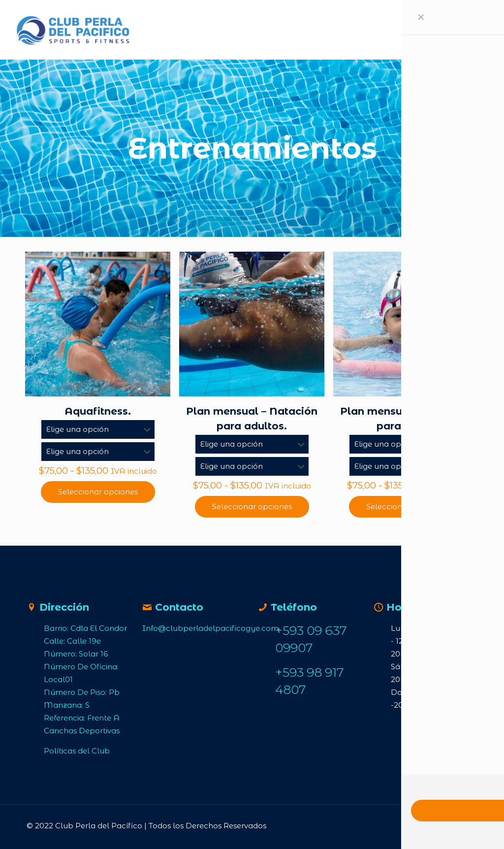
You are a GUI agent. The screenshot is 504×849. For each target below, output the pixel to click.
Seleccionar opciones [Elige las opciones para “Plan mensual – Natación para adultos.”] (252, 506)
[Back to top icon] (460, 825)
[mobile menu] (424, 30)
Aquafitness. (98, 411)
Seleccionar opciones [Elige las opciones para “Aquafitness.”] (98, 492)
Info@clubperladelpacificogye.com (210, 628)
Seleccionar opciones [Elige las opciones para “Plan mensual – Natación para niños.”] (406, 506)
